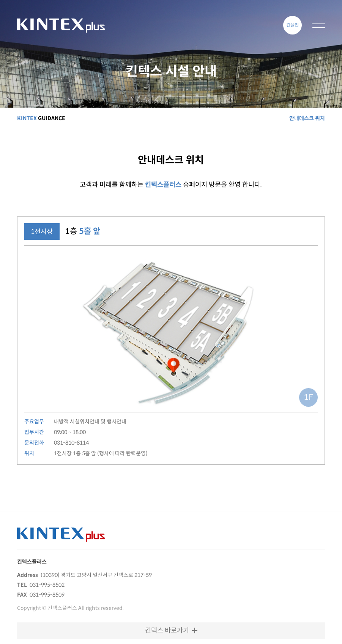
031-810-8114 (71, 443)
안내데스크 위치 (307, 118)
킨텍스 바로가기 (171, 630)
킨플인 (292, 25)
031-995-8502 (47, 585)
